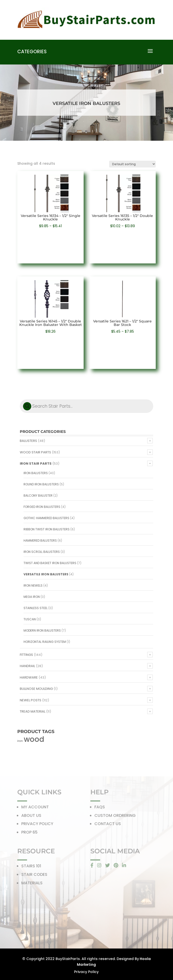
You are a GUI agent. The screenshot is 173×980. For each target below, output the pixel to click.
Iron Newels (33, 585)
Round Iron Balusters (41, 484)
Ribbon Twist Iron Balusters (47, 529)
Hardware (29, 677)
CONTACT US (108, 825)
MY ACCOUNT (35, 808)
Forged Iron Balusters (42, 507)
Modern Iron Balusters (42, 630)
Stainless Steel (36, 608)
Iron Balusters (36, 473)
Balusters (28, 441)
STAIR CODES (34, 875)
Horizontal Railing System (45, 642)
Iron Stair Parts (36, 464)
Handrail (27, 666)
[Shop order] (132, 164)
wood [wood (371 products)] (34, 739)
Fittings (26, 655)
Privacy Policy (86, 972)
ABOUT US (31, 816)
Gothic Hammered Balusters (46, 518)
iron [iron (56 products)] (20, 741)
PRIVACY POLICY (37, 825)
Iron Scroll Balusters (42, 552)
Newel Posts (31, 700)
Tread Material (33, 711)
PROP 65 (29, 833)
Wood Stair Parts (35, 452)
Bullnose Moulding (36, 689)
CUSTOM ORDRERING (115, 816)
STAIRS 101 (31, 867)
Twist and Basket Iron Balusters (50, 563)
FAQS (100, 808)
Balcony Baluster (38, 495)
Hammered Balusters (40, 540)
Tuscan (30, 619)
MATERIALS (32, 884)
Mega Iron (32, 597)
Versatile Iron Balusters (46, 574)
